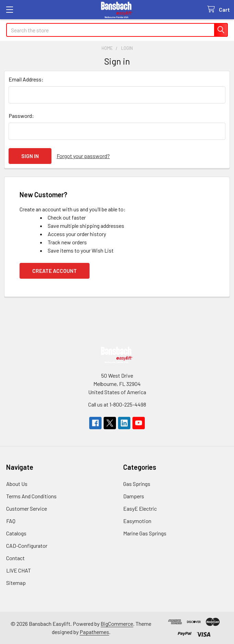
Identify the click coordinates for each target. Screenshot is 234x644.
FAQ (11, 521)
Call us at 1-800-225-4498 (117, 404)
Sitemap (16, 583)
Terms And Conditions (31, 496)
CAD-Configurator (27, 546)
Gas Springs (137, 484)
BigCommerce (117, 624)
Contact (15, 558)
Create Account (55, 271)
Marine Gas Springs (145, 533)
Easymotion (137, 521)
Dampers (134, 496)
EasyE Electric (140, 508)
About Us (17, 484)
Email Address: (26, 79)
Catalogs (16, 533)
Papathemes (94, 632)
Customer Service (27, 508)
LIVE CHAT (19, 570)
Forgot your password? (83, 156)
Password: (21, 116)
